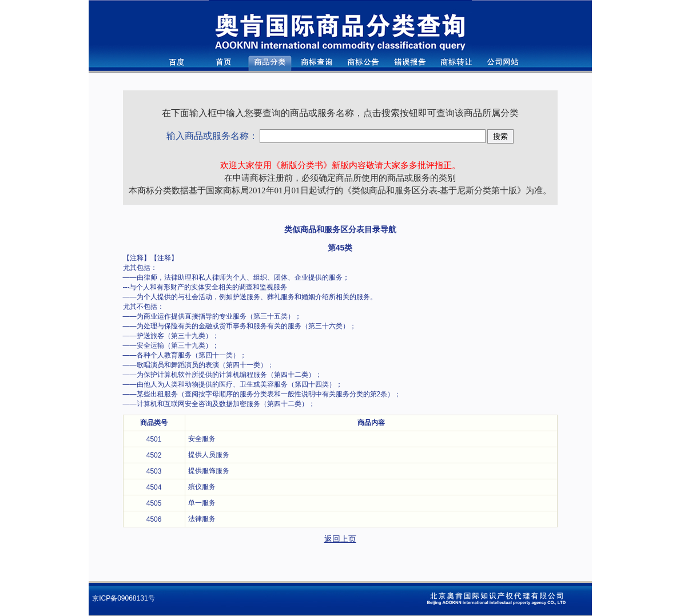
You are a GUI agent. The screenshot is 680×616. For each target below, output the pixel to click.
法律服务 (202, 519)
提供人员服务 (209, 455)
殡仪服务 (202, 487)
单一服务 (202, 503)
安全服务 (202, 439)
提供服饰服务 (209, 471)
